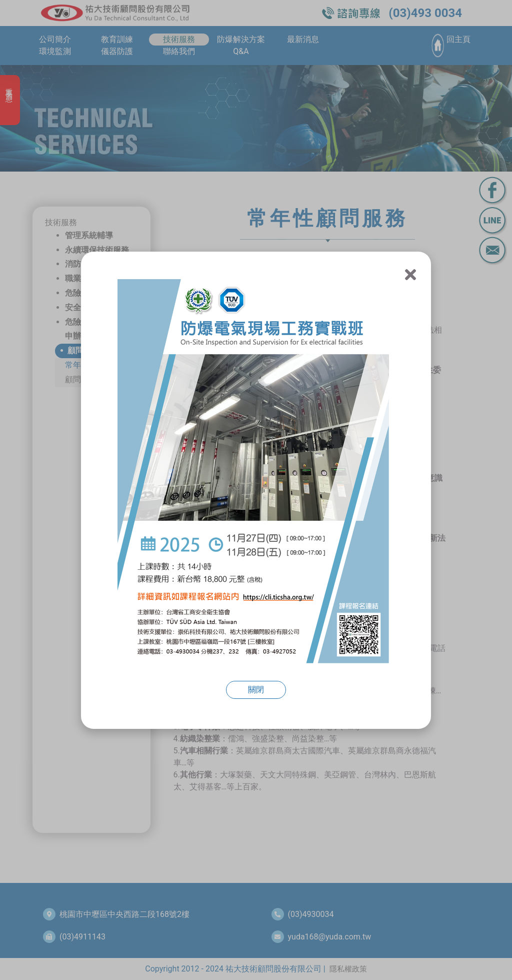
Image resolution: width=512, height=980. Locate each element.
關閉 (256, 690)
